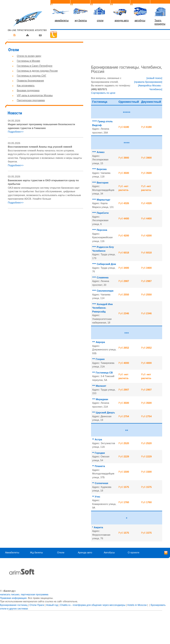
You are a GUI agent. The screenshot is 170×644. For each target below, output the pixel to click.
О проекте (134, 552)
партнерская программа (35, 594)
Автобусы (109, 552)
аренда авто (122, 20)
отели (100, 20)
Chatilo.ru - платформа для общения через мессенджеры (93, 605)
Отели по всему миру (29, 56)
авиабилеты (62, 20)
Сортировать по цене (103, 93)
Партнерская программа (31, 100)
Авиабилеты (12, 552)
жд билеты (81, 20)
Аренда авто (85, 552)
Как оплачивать (26, 85)
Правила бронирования (30, 81)
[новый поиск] (154, 78)
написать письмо (10, 594)
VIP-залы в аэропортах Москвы (35, 95)
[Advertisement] (46, 243)
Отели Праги (37, 605)
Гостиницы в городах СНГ (32, 76)
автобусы (140, 20)
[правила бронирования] (148, 82)
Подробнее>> (16, 132)
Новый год (52, 605)
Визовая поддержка (28, 90)
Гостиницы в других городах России (37, 71)
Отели (61, 552)
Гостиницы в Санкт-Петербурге (35, 66)
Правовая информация (13, 598)
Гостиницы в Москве (28, 61)
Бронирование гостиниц (14, 605)
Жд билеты (36, 552)
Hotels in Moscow (137, 605)
